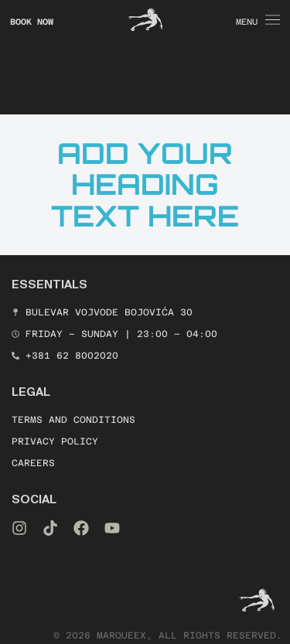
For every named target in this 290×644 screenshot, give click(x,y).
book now (32, 22)
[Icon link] (145, 19)
